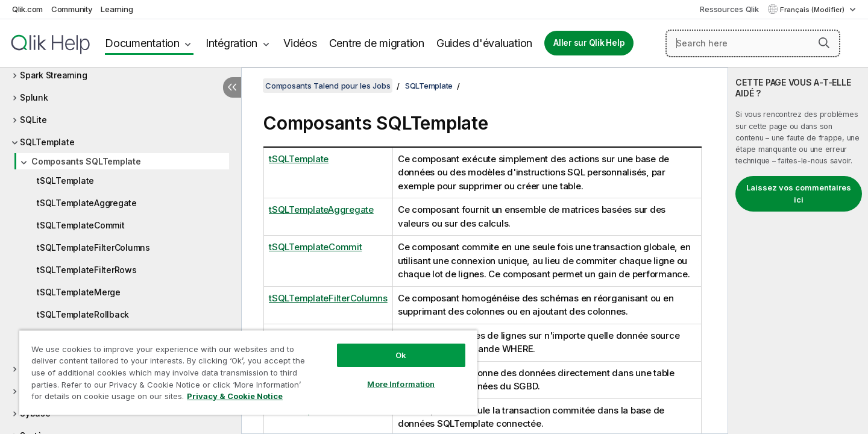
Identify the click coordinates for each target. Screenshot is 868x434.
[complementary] (798, 251)
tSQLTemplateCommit (81, 225)
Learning (117, 9)
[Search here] (753, 43)
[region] (248, 372)
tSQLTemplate (65, 181)
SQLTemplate (47, 142)
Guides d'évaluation (484, 43)
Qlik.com (27, 9)
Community (72, 9)
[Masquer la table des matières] (232, 87)
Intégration (231, 43)
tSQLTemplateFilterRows (87, 270)
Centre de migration (377, 43)
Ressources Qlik (729, 9)
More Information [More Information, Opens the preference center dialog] (401, 384)
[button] (824, 43)
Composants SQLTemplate (86, 161)
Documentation (142, 43)
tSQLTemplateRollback (83, 314)
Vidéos (300, 43)
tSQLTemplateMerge (79, 292)
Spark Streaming (53, 75)
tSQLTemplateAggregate (87, 203)
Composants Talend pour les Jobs (328, 86)
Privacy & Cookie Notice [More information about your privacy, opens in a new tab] (235, 396)
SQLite (33, 120)
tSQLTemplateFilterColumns (93, 247)
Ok (401, 355)
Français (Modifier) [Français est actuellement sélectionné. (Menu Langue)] (813, 10)
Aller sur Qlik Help (589, 43)
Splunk (34, 97)
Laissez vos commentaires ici (799, 193)
